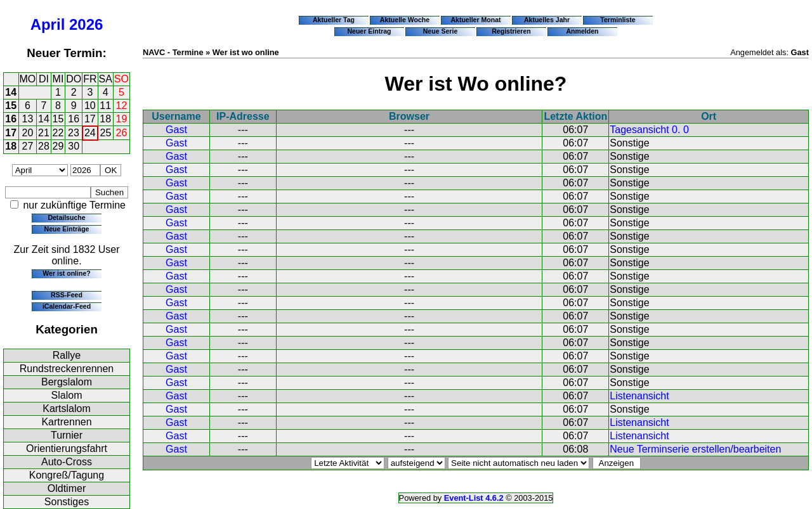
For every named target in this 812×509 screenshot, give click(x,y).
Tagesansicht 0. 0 (649, 130)
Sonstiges (67, 502)
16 (11, 119)
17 (90, 119)
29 (58, 146)
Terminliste (618, 20)
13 (28, 119)
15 (11, 106)
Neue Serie (441, 31)
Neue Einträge (67, 229)
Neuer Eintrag (369, 31)
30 (74, 146)
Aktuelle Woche (405, 20)
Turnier (67, 435)
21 (44, 133)
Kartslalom (67, 409)
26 (122, 133)
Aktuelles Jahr (547, 20)
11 (105, 106)
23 (74, 133)
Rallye (67, 355)
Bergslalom (67, 382)
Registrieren (511, 31)
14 (11, 92)
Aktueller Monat (475, 20)
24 (90, 133)
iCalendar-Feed (67, 306)
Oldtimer (67, 488)
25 (106, 133)
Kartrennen (66, 422)
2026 (86, 24)
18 (105, 119)
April (48, 24)
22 (58, 133)
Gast (176, 130)
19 (122, 119)
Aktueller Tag (334, 20)
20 (28, 133)
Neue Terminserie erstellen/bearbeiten (695, 449)
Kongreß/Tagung (67, 475)
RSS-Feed (67, 295)
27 (28, 146)
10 (90, 106)
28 (44, 146)
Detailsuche (66, 217)
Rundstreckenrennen (67, 369)
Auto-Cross (67, 462)
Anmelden (583, 31)
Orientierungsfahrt (67, 448)
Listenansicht (639, 396)
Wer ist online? (66, 273)
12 (122, 106)
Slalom (67, 395)
